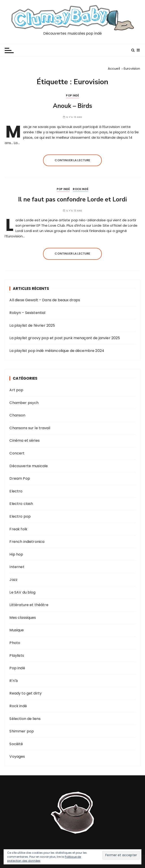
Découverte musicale (29, 466)
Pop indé (72, 95)
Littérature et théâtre (29, 605)
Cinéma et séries (24, 440)
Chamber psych (24, 403)
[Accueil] (114, 68)
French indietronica (27, 542)
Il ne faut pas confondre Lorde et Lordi (72, 200)
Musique (17, 630)
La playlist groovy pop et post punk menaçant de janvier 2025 (65, 338)
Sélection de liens (25, 719)
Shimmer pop (22, 731)
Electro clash (21, 504)
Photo (15, 643)
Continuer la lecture (72, 160)
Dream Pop (20, 478)
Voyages (17, 756)
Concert (17, 453)
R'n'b (14, 681)
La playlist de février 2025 (32, 325)
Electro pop (20, 516)
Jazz (13, 580)
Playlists (17, 656)
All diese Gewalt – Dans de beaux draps (45, 300)
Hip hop (16, 554)
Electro (16, 491)
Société (16, 744)
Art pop (16, 390)
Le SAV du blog (22, 592)
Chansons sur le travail (30, 428)
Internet (17, 567)
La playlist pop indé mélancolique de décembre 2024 (57, 351)
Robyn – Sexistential (27, 313)
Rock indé (80, 189)
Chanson (17, 415)
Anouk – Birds (72, 106)
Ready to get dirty (26, 693)
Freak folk (18, 529)
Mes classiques (23, 618)
